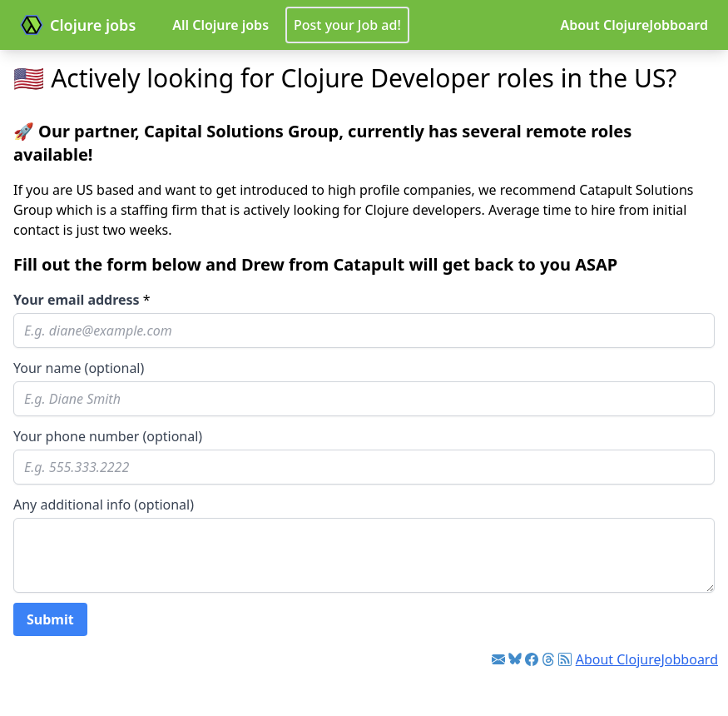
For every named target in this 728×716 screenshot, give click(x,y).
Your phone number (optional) (108, 436)
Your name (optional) (79, 368)
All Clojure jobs (220, 25)
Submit (50, 619)
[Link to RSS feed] (565, 659)
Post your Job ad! (347, 25)
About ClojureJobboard (634, 25)
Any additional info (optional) (104, 505)
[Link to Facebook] (532, 659)
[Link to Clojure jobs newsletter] (498, 659)
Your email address (77, 300)
